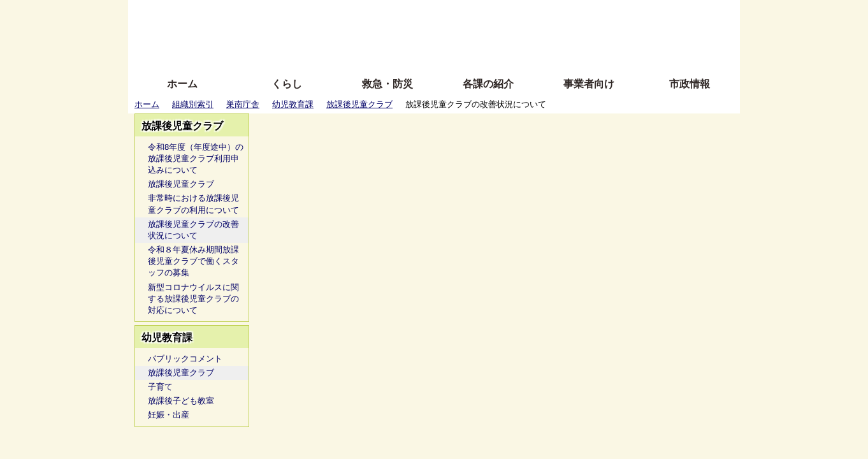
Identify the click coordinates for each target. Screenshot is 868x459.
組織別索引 (193, 104)
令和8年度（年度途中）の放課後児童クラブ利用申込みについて (196, 158)
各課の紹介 (488, 84)
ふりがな (332, 14)
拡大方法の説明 (341, 53)
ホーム (182, 84)
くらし (287, 84)
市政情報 (690, 84)
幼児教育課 (293, 104)
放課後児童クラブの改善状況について (193, 230)
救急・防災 (387, 84)
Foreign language (351, 33)
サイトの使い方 (420, 53)
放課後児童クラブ (359, 104)
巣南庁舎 (243, 104)
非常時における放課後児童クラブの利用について (193, 204)
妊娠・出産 (169, 415)
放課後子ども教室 (181, 401)
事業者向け (589, 84)
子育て (160, 387)
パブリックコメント (185, 359)
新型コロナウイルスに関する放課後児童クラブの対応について (193, 299)
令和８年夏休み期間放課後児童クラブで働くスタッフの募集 (193, 261)
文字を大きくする (445, 33)
